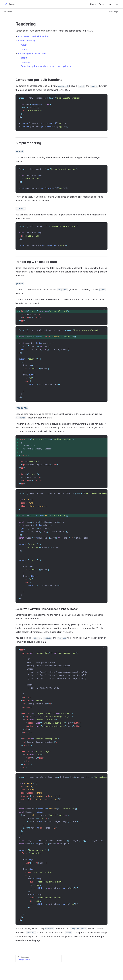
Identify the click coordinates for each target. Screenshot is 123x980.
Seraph (10, 4)
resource (25, 62)
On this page (114, 12)
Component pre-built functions (34, 36)
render (24, 49)
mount (24, 45)
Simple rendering (27, 41)
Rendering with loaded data (32, 53)
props (24, 58)
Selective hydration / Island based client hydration (46, 66)
